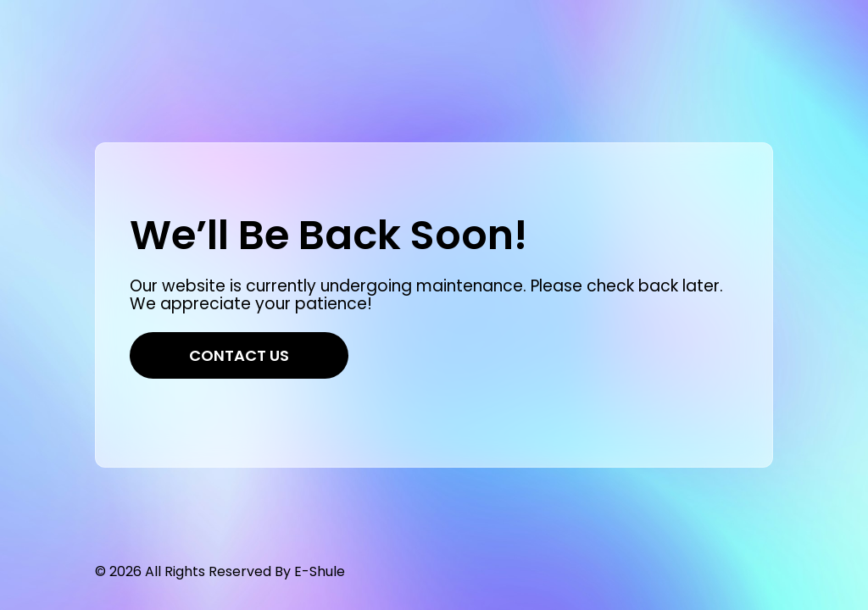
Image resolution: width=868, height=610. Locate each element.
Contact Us (239, 355)
